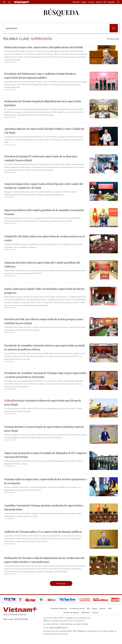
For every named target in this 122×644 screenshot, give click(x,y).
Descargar (61, 583)
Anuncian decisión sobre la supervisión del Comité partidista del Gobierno (42, 264)
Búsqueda (61, 12)
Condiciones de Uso (77, 608)
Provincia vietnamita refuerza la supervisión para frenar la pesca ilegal (43, 402)
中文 (105, 2)
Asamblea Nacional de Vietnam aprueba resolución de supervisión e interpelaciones (44, 507)
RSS (88, 608)
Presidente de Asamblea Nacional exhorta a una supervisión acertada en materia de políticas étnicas (45, 347)
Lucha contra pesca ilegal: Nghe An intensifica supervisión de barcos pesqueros (44, 291)
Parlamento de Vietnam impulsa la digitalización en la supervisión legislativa (43, 103)
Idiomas (103, 608)
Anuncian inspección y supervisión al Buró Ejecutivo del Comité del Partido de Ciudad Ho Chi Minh (44, 186)
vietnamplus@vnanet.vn (59, 627)
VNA (110, 608)
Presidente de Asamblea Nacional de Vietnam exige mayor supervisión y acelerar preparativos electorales (45, 375)
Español (99, 2)
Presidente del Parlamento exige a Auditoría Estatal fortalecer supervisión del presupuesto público (40, 76)
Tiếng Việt (76, 2)
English (84, 2)
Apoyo (95, 608)
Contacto (95, 612)
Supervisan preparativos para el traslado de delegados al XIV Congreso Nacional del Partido (45, 455)
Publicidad (85, 612)
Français (91, 2)
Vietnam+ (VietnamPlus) (22, 2)
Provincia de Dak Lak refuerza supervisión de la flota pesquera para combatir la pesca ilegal (44, 321)
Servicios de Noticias (71, 612)
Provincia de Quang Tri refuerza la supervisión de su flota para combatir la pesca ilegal (41, 158)
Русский (111, 2)
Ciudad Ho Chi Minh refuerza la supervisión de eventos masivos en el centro (45, 238)
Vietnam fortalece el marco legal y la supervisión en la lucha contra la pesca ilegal (44, 429)
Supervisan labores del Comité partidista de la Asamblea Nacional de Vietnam (44, 212)
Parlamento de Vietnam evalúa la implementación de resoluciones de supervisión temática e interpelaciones (44, 560)
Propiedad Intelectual (59, 608)
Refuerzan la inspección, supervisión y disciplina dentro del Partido (44, 47)
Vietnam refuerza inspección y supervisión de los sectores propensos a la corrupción (45, 481)
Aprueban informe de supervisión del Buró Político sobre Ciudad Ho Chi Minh (44, 131)
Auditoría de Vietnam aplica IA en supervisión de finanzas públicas (43, 532)
